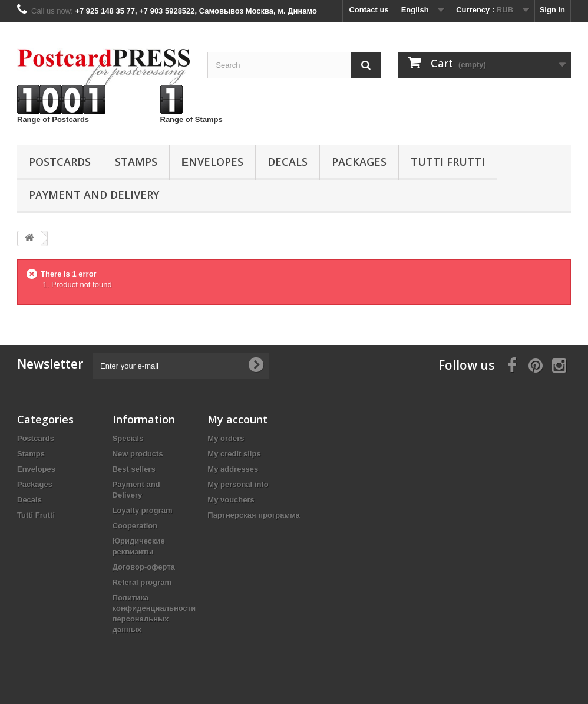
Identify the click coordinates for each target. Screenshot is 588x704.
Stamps (136, 162)
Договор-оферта (144, 567)
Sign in (552, 10)
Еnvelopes (212, 162)
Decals (288, 162)
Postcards (60, 162)
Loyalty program (143, 510)
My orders (226, 438)
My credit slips (234, 454)
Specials (128, 438)
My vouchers (231, 500)
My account (237, 419)
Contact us (369, 10)
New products (138, 454)
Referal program (142, 582)
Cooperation (135, 526)
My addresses (233, 469)
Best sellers (134, 469)
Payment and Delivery (94, 195)
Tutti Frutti (448, 162)
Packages (359, 162)
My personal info (238, 484)
